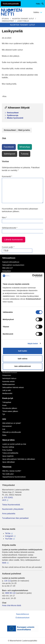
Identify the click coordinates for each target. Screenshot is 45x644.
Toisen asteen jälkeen (10, 411)
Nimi (4, 218)
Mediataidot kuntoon (10, 372)
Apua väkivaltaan (9, 462)
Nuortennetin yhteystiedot (13, 509)
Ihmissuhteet (8, 21)
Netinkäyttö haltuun (9, 378)
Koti (4, 429)
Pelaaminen (7, 375)
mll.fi (4, 500)
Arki (4, 419)
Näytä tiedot (33, 343)
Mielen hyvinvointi (15, 118)
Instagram (9, 536)
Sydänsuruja (13, 115)
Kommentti (7, 176)
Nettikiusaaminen (9, 384)
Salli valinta (22, 359)
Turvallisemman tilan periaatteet (15, 518)
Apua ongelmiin (8, 456)
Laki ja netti (6, 390)
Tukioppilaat (7, 402)
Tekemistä (7, 467)
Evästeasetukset (22, 618)
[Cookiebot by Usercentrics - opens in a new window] (32, 276)
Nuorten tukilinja (8, 447)
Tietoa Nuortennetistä (11, 505)
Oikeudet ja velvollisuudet (12, 432)
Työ (4, 414)
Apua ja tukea (8, 440)
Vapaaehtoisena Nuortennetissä (14, 477)
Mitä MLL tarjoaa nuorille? (12, 471)
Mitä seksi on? (8, 268)
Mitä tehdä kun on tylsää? (12, 423)
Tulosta (25, 154)
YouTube (9, 539)
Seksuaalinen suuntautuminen (13, 265)
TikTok (8, 533)
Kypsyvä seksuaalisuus (11, 262)
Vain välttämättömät (23, 366)
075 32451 (9, 498)
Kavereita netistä (8, 381)
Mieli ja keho (24, 130)
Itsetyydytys (7, 271)
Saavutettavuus (22, 614)
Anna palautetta (9, 514)
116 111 (8, 581)
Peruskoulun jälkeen (10, 408)
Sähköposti (10, 154)
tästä (4, 563)
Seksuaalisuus (9, 258)
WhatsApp (25, 147)
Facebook (9, 147)
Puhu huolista (7, 450)
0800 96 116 (10, 593)
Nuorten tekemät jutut (23, 19)
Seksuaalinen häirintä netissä (13, 387)
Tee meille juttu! (8, 474)
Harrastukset (7, 426)
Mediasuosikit (7, 393)
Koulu (4, 405)
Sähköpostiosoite (10, 228)
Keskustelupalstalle (11, 4)
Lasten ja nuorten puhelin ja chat (14, 444)
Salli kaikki (22, 351)
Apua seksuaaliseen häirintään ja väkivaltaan (19, 459)
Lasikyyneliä (23, 21)
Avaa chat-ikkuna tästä (12, 605)
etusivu (5, 19)
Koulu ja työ (8, 398)
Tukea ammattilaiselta (10, 453)
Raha (4, 435)
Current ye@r (8, 247)
